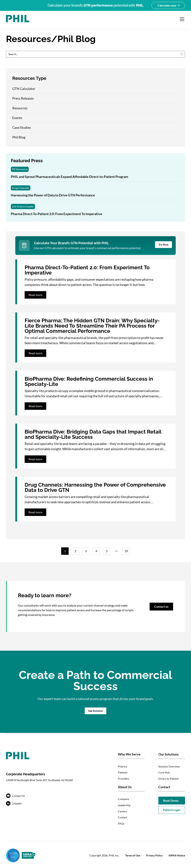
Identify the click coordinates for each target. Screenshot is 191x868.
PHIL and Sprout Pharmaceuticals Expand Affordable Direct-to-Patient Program (69, 177)
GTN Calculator (24, 89)
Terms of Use (133, 855)
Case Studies (22, 127)
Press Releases (23, 98)
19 (126, 551)
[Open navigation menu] (182, 19)
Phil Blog (19, 137)
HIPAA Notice (177, 855)
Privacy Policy (154, 855)
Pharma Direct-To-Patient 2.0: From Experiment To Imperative (57, 214)
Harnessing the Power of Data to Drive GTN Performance (53, 195)
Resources (20, 108)
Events (17, 118)
